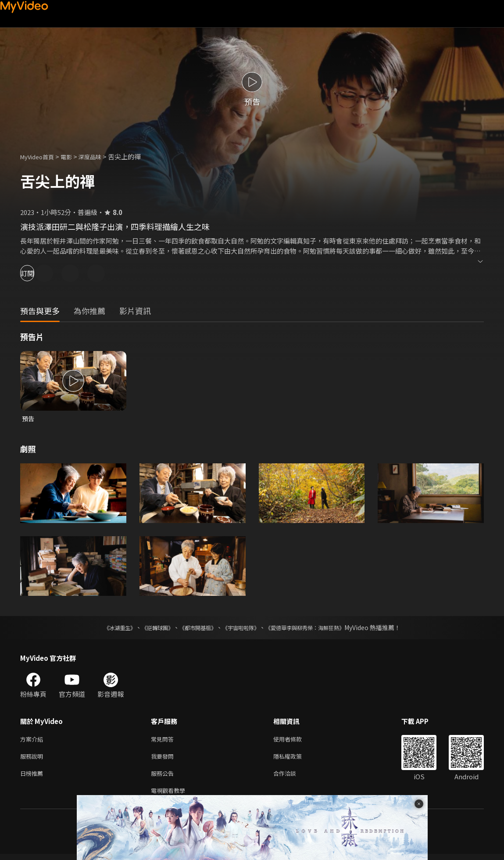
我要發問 (164, 759)
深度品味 (100, 156)
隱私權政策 (295, 759)
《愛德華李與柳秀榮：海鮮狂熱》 (316, 628)
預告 (29, 419)
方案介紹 (33, 740)
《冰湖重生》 (104, 628)
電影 (73, 156)
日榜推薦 (33, 777)
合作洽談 (292, 777)
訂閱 (38, 273)
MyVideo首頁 (40, 156)
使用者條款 (295, 740)
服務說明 (33, 759)
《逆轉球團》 (147, 628)
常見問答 (164, 740)
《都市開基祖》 (193, 628)
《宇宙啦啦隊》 (243, 628)
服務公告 (164, 777)
